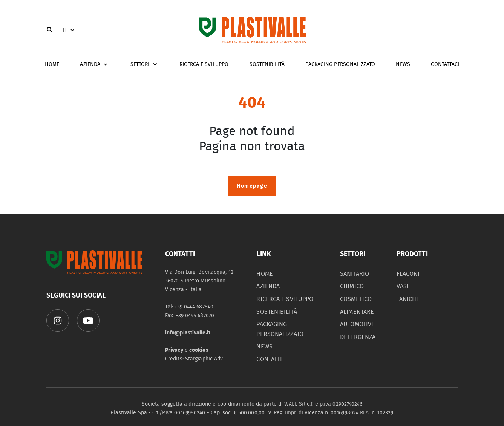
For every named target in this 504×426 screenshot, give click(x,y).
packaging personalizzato (280, 329)
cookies (199, 350)
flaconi (408, 274)
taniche (408, 299)
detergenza (358, 337)
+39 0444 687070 (195, 315)
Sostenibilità (267, 64)
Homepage (252, 186)
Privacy (174, 350)
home (52, 64)
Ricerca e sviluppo (204, 64)
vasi (403, 286)
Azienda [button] (95, 64)
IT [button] (70, 30)
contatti (269, 359)
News (403, 64)
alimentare (357, 312)
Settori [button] (145, 64)
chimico (352, 286)
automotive (357, 324)
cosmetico (356, 299)
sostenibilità (277, 312)
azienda (268, 286)
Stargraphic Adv (204, 359)
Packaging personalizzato (340, 64)
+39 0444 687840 (194, 307)
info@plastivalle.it (188, 333)
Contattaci (445, 64)
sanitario (355, 274)
